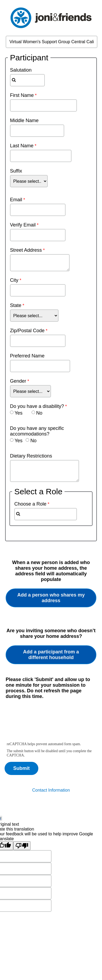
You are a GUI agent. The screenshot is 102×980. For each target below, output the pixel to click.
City (14, 280)
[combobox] (27, 80)
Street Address (26, 250)
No (39, 413)
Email (16, 200)
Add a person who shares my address (51, 598)
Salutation (18, 70)
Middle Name (24, 120)
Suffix (16, 171)
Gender (18, 381)
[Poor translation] (22, 846)
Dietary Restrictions (31, 456)
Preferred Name (27, 356)
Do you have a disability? (37, 406)
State (16, 305)
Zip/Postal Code (27, 331)
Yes (18, 413)
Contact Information (51, 790)
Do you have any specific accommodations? (37, 431)
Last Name (22, 146)
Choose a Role (30, 504)
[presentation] (46, 723)
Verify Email (23, 225)
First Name (22, 95)
